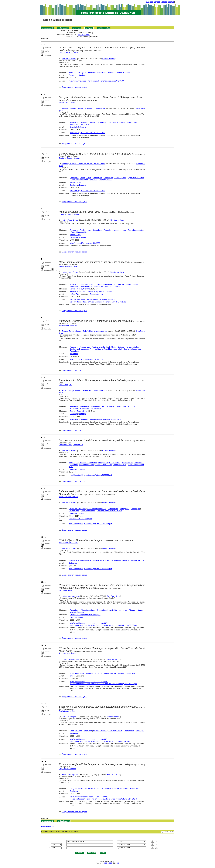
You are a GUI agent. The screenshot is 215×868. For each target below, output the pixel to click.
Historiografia (113, 509)
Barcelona (73, 75)
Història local (74, 511)
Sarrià (72, 676)
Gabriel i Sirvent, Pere (78, 411)
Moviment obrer (129, 406)
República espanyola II (113, 349)
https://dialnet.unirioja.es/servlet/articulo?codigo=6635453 (92, 300)
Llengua (117, 560)
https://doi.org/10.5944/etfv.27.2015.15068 (86, 359)
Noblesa (111, 73)
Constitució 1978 (120, 465)
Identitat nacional (138, 560)
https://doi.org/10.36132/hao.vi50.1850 (85, 243)
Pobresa (79, 731)
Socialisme (74, 408)
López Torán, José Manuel (69, 53)
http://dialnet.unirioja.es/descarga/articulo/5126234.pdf (90, 524)
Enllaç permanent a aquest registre (74, 87)
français (171, 2)
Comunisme (97, 178)
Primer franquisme (88, 610)
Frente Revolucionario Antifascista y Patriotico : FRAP (91, 291)
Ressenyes (73, 73)
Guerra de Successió (77, 509)
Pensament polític (124, 122)
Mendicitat (88, 731)
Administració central (88, 673)
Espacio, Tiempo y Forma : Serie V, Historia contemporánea (84, 331)
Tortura (135, 284)
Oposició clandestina (136, 178)
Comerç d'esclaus (123, 73)
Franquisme (108, 178)
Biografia (83, 73)
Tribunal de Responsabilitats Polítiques (85, 615)
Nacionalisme (96, 408)
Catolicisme (101, 122)
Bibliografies (125, 509)
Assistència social (115, 731)
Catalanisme (139, 463)
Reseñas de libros (108, 59)
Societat (96, 560)
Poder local (74, 673)
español (157, 2)
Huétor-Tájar (75, 294)
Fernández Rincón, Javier (68, 266)
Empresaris (102, 73)
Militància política (106, 180)
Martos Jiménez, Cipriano (80, 289)
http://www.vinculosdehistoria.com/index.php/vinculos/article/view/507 (96, 81)
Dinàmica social (106, 560)
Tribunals (132, 610)
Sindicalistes (85, 284)
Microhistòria (119, 673)
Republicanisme (108, 406)
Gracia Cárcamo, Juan (67, 711)
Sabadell (73, 127)
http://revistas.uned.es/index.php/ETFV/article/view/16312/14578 (95, 419)
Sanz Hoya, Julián (66, 590)
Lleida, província (76, 617)
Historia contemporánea (71, 596)
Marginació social (100, 731)
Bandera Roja (75, 182)
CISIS (105, 863)
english (164, 2)
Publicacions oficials (100, 347)
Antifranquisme (120, 178)
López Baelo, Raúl (66, 385)
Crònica (117, 286)
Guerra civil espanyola (132, 349)
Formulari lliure (168, 832)
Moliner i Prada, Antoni (67, 103)
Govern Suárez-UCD (103, 465)
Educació (126, 560)
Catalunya (82, 75)
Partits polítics (85, 178)
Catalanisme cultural (120, 788)
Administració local (105, 673)
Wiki (118, 863)
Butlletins (113, 347)
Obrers (119, 406)
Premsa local (85, 347)
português (149, 2)
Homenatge (85, 406)
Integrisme (112, 122)
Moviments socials (86, 465)
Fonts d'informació (88, 511)
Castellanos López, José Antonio (71, 445)
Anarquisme (84, 408)
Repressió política (124, 284)
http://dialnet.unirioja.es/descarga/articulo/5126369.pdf (90, 475)
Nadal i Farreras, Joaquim (68, 497)
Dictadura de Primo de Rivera (91, 349)
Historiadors (95, 406)
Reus (92, 294)
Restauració (85, 124)
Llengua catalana (76, 788)
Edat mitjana (74, 560)
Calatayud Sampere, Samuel (69, 158)
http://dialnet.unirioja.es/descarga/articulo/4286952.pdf (90, 569)
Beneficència (129, 731)
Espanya (83, 185)
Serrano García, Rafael (67, 654)
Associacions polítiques (103, 286)
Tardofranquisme (109, 284)
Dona (72, 731)
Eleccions (74, 465)
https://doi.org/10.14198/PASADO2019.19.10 (87, 133)
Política (100, 788)
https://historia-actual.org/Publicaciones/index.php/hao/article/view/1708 (98, 302)
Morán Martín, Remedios (68, 325)
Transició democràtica (79, 180)
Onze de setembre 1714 (97, 509)
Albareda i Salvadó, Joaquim (80, 519)
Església (92, 122)
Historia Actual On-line (70, 220)
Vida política (103, 463)
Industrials (92, 73)
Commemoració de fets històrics (109, 511)
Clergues (84, 122)
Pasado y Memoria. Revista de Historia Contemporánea (83, 108)
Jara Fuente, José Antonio (68, 543)
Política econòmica (120, 610)
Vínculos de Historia (69, 59)
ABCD (110, 863)
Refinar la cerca (84, 35)
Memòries (93, 180)
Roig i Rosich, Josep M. (68, 769)
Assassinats (74, 286)
